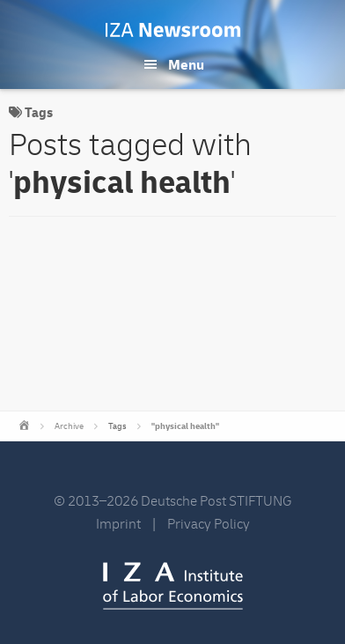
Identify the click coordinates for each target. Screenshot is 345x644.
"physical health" (185, 426)
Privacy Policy (209, 524)
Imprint (118, 524)
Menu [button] (186, 65)
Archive (69, 426)
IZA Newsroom (173, 30)
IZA (173, 586)
